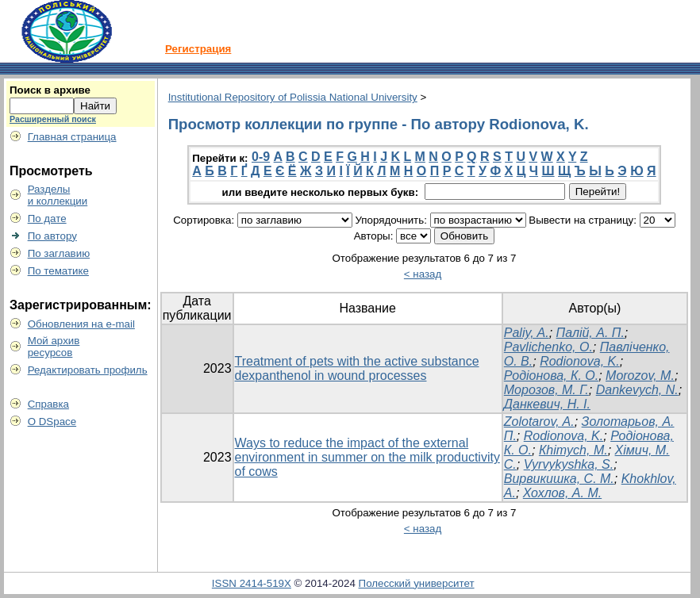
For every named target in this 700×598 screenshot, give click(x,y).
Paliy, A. (527, 333)
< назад (423, 274)
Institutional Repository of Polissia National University (293, 97)
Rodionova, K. (580, 361)
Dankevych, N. (637, 390)
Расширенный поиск (53, 119)
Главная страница (72, 137)
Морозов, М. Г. (546, 390)
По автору (52, 236)
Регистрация (198, 49)
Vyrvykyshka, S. (569, 464)
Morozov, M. (640, 376)
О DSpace (52, 422)
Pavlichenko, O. (548, 347)
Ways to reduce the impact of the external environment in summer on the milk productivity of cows (367, 457)
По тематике (58, 271)
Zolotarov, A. (539, 422)
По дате (47, 218)
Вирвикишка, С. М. (559, 479)
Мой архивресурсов (54, 347)
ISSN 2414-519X (252, 583)
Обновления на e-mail (81, 324)
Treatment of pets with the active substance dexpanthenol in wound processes (357, 368)
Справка (48, 404)
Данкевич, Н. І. (547, 404)
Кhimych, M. (573, 450)
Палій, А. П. (590, 333)
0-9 (261, 157)
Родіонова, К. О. (551, 376)
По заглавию (59, 253)
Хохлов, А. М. (562, 493)
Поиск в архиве (50, 90)
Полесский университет (417, 583)
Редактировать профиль (88, 370)
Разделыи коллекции (58, 195)
